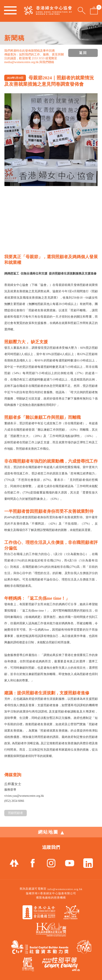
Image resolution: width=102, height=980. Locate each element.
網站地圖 (51, 832)
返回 (83, 53)
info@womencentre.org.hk (65, 889)
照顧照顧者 (16, 813)
